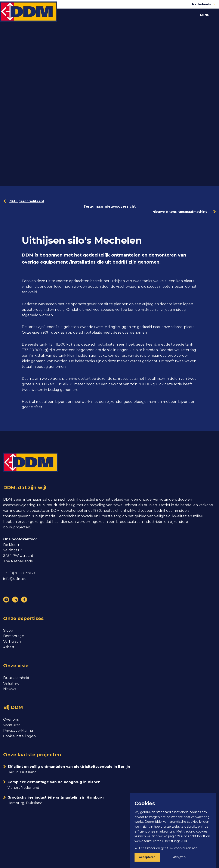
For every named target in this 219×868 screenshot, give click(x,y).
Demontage (14, 636)
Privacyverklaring (18, 731)
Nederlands (204, 4)
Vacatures (12, 725)
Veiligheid (11, 683)
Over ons (11, 719)
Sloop (8, 630)
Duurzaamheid (16, 678)
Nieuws (10, 689)
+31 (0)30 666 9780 (19, 573)
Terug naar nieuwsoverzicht (109, 206)
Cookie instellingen (19, 736)
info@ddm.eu (15, 579)
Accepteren (147, 857)
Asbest (9, 647)
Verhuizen (12, 641)
